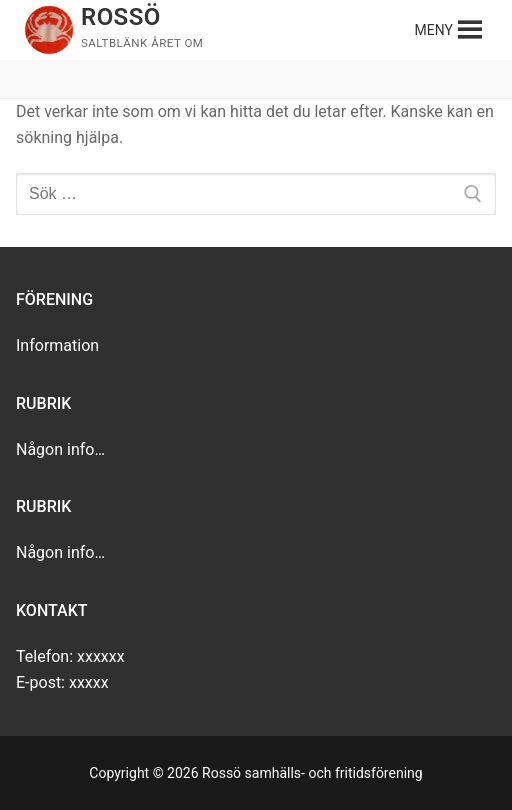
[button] (434, 30)
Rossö (121, 17)
